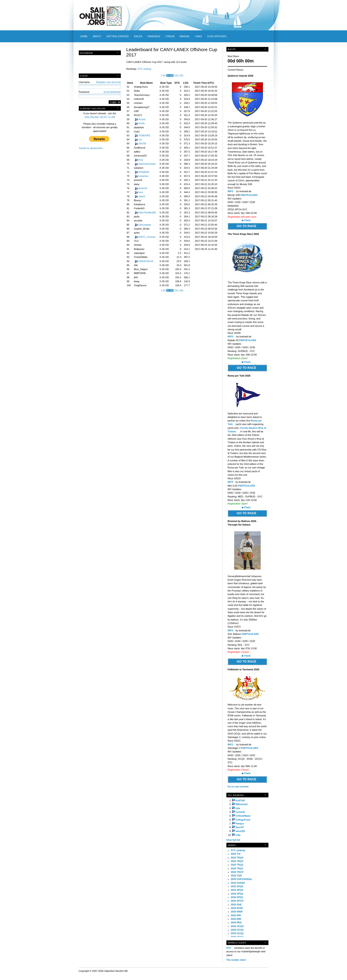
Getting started (118, 36)
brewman (144, 176)
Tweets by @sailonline (91, 148)
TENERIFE (145, 135)
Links (198, 36)
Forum (170, 36)
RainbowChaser (147, 164)
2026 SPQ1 (237, 897)
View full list (233, 840)
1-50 (163, 75)
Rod (141, 160)
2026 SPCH (237, 901)
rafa (238, 808)
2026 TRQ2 (237, 865)
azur (141, 192)
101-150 (179, 75)
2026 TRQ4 (237, 858)
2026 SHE (236, 905)
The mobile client (236, 960)
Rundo (142, 119)
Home (84, 36)
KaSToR (240, 800)
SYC (229, 948)
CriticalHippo (243, 816)
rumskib (240, 812)
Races (138, 36)
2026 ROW (237, 908)
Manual (185, 36)
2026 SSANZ (238, 883)
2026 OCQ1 (237, 937)
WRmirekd (242, 804)
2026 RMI (236, 919)
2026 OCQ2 (237, 933)
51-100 (170, 75)
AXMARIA (144, 172)
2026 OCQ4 (237, 926)
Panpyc (240, 823)
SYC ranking (144, 69)
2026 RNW (237, 912)
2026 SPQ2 (237, 894)
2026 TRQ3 (237, 861)
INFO (231, 191)
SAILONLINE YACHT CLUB (99, 117)
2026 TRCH (237, 872)
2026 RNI (236, 915)
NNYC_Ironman (147, 237)
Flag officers (217, 36)
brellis (142, 123)
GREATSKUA (146, 261)
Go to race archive (238, 787)
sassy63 (240, 831)
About (97, 36)
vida (238, 835)
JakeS (142, 196)
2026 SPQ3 (237, 890)
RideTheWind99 (147, 213)
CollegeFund (243, 820)
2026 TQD (236, 876)
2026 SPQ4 (237, 886)
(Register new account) (108, 82)
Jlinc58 (142, 143)
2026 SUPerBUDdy (241, 879)
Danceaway (145, 225)
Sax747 (240, 827)
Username (100, 82)
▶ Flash (246, 220)
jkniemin (143, 188)
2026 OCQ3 (237, 930)
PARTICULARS (249, 195)
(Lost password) (112, 92)
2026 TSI (236, 854)
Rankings (154, 36)
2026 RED (236, 922)
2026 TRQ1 (237, 868)
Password (100, 92)
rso (140, 139)
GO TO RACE (247, 226)
